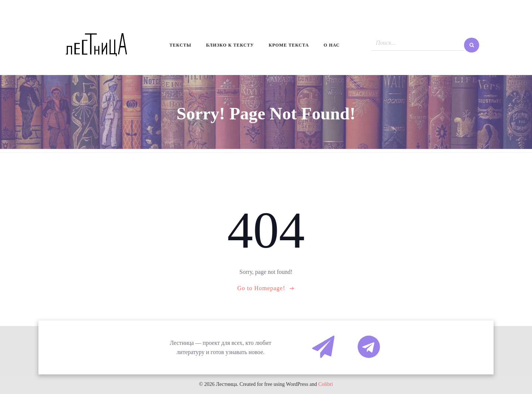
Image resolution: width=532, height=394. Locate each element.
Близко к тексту (230, 45)
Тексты (180, 45)
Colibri (326, 384)
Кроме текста (289, 45)
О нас (332, 45)
